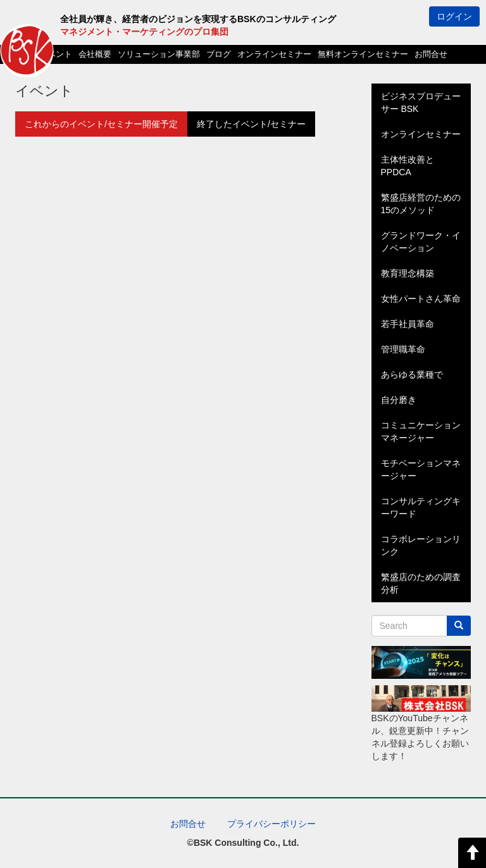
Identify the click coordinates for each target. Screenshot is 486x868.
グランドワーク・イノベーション (421, 242)
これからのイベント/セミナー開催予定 (101, 124)
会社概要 (95, 54)
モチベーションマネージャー (421, 469)
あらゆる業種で (412, 375)
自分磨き (399, 400)
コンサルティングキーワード (421, 507)
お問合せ (431, 54)
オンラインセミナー (274, 54)
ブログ (219, 54)
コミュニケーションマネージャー (421, 431)
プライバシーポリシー (271, 824)
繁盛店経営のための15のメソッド (421, 204)
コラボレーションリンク (421, 545)
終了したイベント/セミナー (251, 124)
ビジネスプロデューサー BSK (421, 102)
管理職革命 (403, 349)
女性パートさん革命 (421, 299)
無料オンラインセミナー (363, 54)
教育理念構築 (408, 273)
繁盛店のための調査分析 (421, 583)
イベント (56, 54)
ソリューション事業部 (159, 54)
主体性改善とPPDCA (408, 166)
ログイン (454, 16)
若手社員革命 (408, 324)
